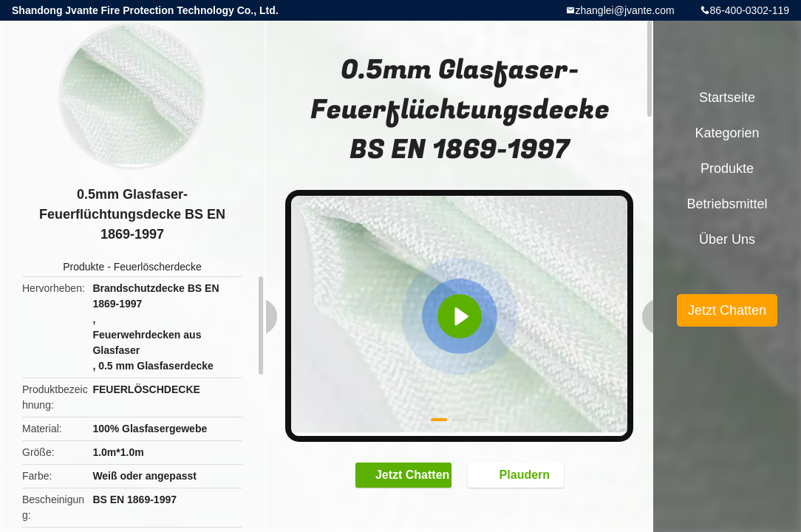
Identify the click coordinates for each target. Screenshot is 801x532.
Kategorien (727, 133)
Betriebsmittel (727, 204)
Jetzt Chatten (405, 474)
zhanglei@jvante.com (625, 10)
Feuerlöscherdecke (158, 267)
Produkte (83, 267)
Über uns (727, 239)
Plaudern (517, 474)
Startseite (727, 98)
